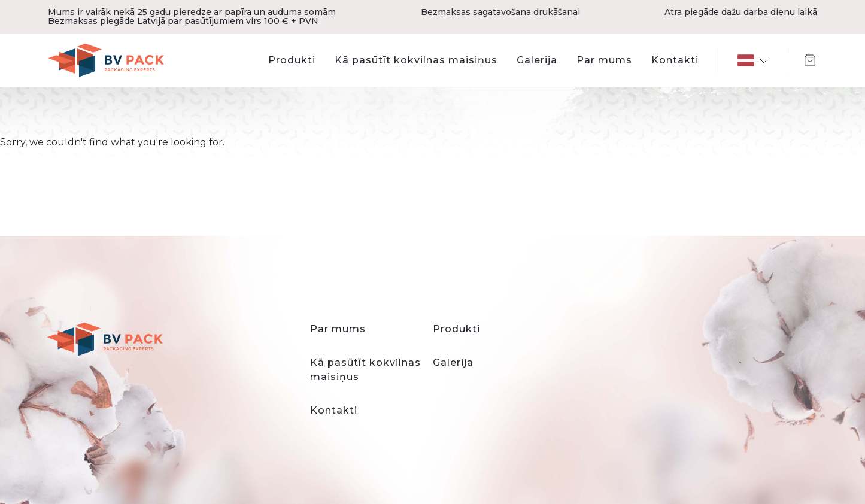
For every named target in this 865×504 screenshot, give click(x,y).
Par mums (604, 60)
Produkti (292, 60)
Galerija (537, 60)
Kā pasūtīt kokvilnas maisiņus (416, 60)
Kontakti (675, 60)
